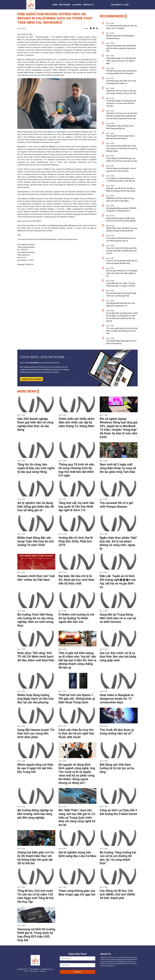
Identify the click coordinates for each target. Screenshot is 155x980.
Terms (26, 971)
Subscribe (78, 972)
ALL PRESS (77, 5)
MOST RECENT (65, 5)
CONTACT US (88, 5)
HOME (55, 5)
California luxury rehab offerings (62, 225)
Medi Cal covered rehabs (85, 45)
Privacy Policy (34, 971)
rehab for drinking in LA (50, 147)
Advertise (43, 971)
